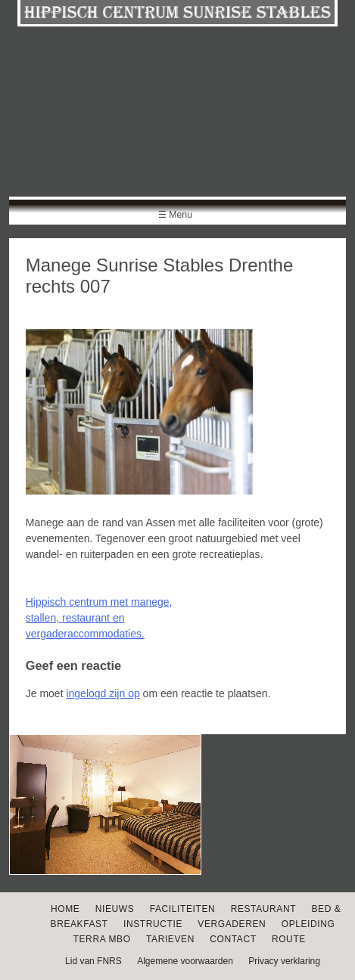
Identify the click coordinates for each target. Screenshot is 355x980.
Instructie (153, 924)
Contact (233, 939)
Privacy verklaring (284, 961)
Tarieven (170, 939)
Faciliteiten (183, 909)
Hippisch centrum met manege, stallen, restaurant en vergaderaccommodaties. (99, 618)
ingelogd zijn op (103, 693)
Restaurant (263, 909)
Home (65, 909)
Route (289, 939)
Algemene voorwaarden (185, 961)
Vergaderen (232, 924)
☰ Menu (175, 215)
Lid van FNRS (93, 961)
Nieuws (115, 909)
